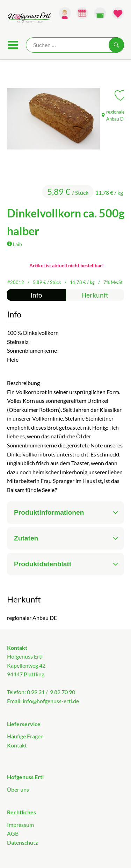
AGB (13, 833)
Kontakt (17, 745)
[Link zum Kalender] (82, 13)
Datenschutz (22, 842)
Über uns (18, 789)
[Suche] (75, 45)
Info (36, 295)
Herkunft (95, 295)
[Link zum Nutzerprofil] (65, 13)
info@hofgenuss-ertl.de (51, 701)
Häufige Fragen (25, 736)
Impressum (20, 825)
